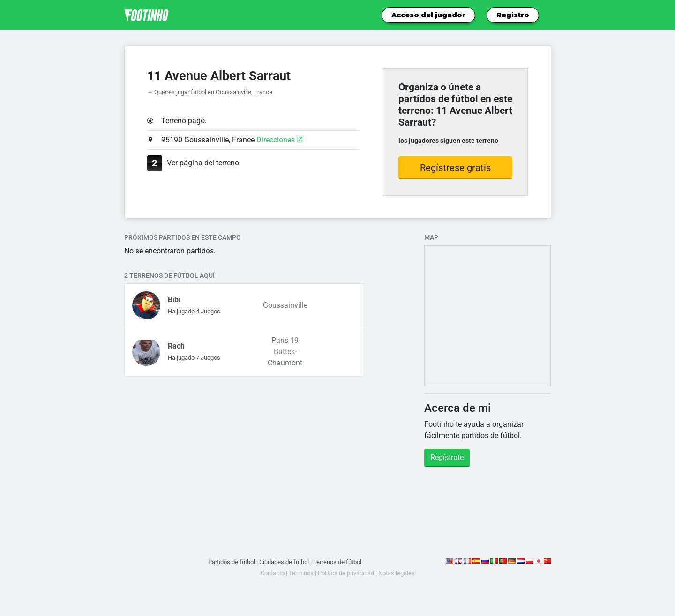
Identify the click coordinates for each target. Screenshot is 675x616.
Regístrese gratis (455, 168)
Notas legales (397, 573)
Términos (301, 573)
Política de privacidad (346, 573)
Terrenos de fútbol (337, 562)
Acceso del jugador (428, 15)
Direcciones (279, 140)
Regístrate (447, 457)
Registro (513, 15)
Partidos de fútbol (232, 562)
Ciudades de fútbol (284, 562)
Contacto (273, 573)
